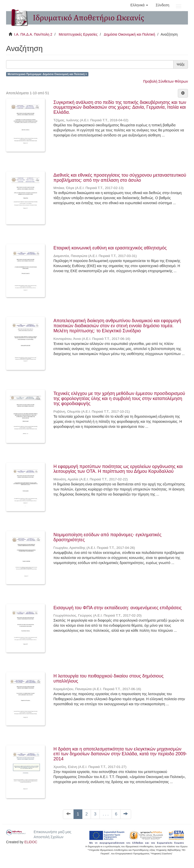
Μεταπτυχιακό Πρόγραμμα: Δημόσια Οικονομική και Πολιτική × (47, 74)
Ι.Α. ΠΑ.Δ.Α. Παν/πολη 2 (33, 34)
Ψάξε (181, 64)
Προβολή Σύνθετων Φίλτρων (166, 81)
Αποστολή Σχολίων (48, 837)
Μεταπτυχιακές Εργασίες (78, 34)
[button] (139, 5)
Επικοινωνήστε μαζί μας (52, 832)
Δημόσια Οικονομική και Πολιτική (129, 34)
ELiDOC (31, 842)
